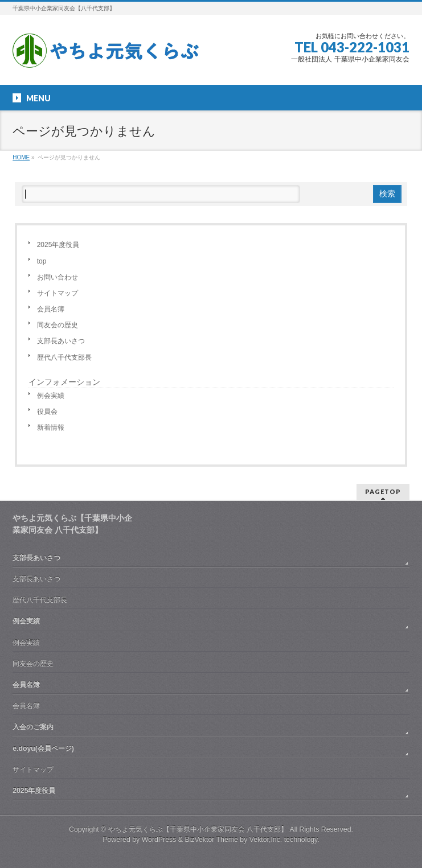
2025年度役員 (58, 245)
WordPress (159, 840)
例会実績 (51, 396)
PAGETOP (383, 491)
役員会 (47, 412)
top (42, 261)
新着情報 (51, 427)
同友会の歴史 (58, 325)
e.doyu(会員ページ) (43, 748)
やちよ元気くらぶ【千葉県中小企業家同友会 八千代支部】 (198, 829)
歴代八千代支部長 (64, 357)
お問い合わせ (58, 277)
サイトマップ (58, 293)
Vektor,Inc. (266, 840)
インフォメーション (64, 382)
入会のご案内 (33, 727)
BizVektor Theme (211, 840)
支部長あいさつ (61, 341)
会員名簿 (51, 309)
